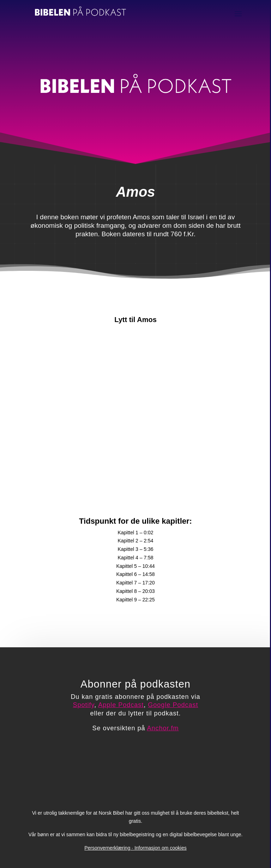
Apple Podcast (121, 705)
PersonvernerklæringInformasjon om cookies (135, 848)
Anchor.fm (163, 728)
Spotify (84, 705)
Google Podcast (173, 705)
